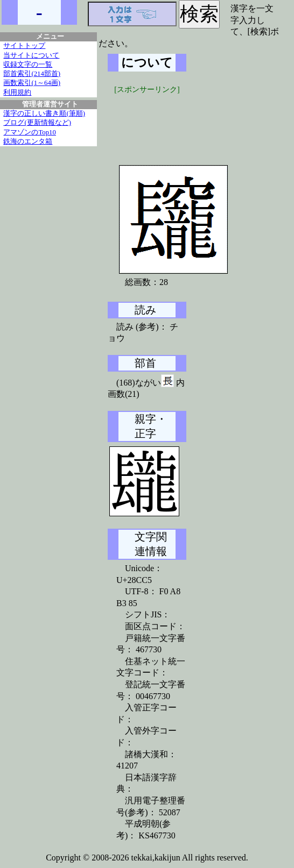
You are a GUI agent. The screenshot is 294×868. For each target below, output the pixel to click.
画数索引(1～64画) (32, 83)
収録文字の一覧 (28, 65)
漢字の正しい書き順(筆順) (44, 113)
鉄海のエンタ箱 (28, 141)
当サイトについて (31, 55)
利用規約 (17, 93)
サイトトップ (24, 46)
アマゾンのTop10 (30, 132)
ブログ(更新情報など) (37, 123)
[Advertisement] (188, 122)
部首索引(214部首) (32, 74)
